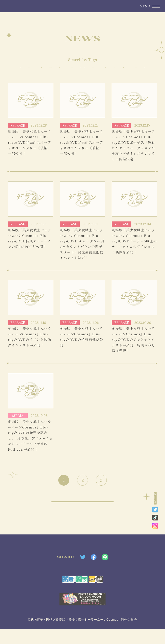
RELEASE (47, 70)
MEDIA (23, 70)
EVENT (118, 70)
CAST (71, 70)
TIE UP (94, 70)
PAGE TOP (82, 517)
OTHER (142, 70)
